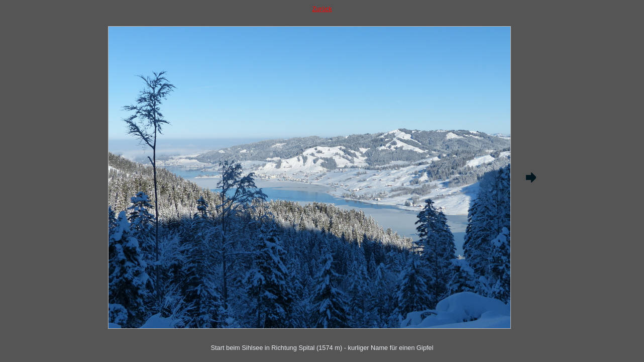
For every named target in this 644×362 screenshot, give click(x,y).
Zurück (322, 9)
